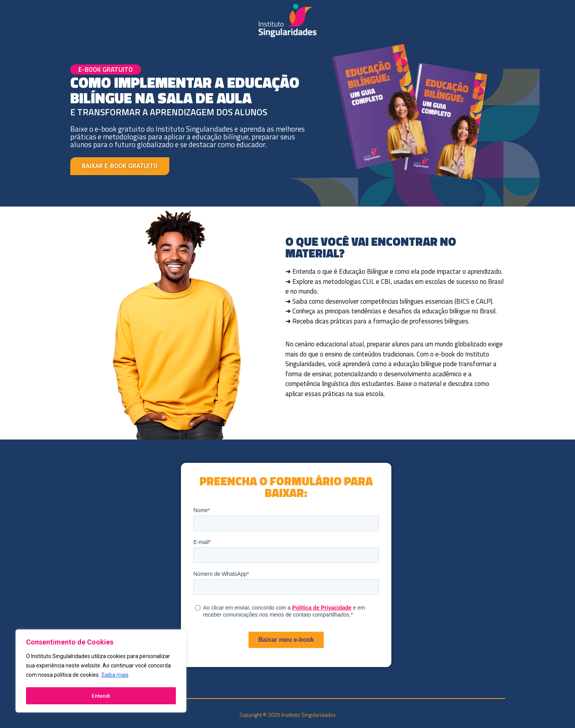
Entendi (101, 696)
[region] (101, 672)
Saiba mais (115, 676)
